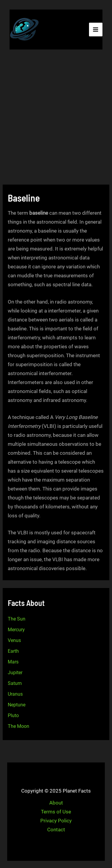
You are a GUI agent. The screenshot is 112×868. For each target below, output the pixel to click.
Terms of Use (56, 812)
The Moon (19, 726)
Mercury (16, 630)
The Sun (17, 619)
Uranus (15, 694)
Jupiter (15, 673)
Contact (56, 830)
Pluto (13, 715)
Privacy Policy (56, 821)
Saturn (15, 683)
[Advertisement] (56, 118)
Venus (14, 640)
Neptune (17, 705)
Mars (13, 662)
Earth (13, 651)
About (56, 803)
